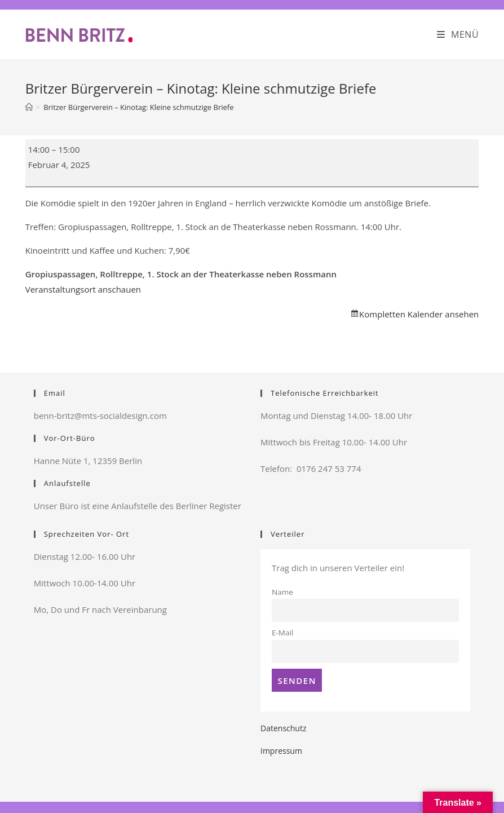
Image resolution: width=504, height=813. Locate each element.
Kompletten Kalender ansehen (419, 314)
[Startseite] (29, 107)
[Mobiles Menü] (458, 34)
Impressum (281, 751)
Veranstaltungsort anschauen (83, 289)
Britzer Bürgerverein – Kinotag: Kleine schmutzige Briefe (138, 107)
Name (282, 592)
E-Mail (282, 633)
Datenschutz (283, 728)
